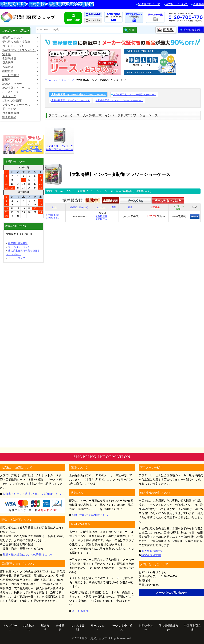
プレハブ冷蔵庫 (20, 100)
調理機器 (20, 71)
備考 (114, 207)
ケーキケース (20, 92)
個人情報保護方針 (152, 551)
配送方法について (149, 4)
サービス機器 (20, 75)
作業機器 (20, 67)
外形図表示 (101, 216)
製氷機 (20, 54)
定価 (130, 207)
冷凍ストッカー (20, 84)
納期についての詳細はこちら (90, 515)
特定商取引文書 (151, 555)
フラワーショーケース (20, 105)
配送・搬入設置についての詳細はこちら (28, 555)
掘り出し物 (9, 109)
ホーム (48, 80)
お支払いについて (176, 4)
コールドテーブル (20, 46)
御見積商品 (9, 117)
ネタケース (20, 96)
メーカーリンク (17, 258)
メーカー (101, 207)
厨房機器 (20, 63)
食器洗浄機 (20, 59)
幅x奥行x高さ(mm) (79, 207)
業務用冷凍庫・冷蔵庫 (20, 42)
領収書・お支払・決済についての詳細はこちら (32, 494)
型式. (55, 207)
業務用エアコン (20, 38)
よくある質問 (80, 611)
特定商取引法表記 (18, 243)
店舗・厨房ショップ (28, 17)
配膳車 (20, 79)
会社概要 (198, 4)
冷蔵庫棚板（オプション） (20, 50)
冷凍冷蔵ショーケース (20, 88)
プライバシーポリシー (20, 247)
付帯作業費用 (11, 113)
